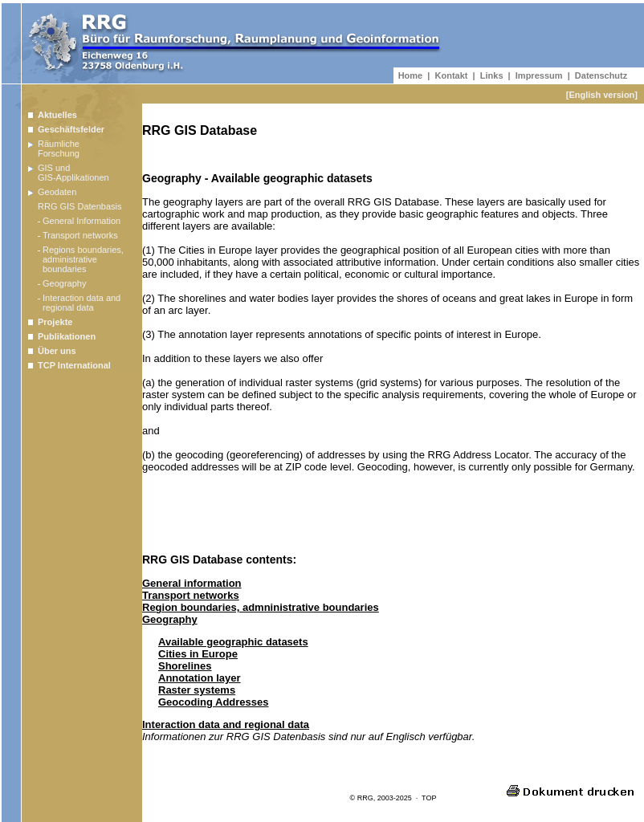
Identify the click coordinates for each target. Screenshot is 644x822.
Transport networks (191, 595)
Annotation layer (200, 678)
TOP (429, 798)
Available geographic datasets (233, 642)
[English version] (602, 95)
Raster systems (197, 690)
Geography (170, 619)
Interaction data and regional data (226, 724)
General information (192, 583)
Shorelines (185, 666)
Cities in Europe (198, 654)
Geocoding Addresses (214, 702)
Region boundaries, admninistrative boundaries (261, 607)
